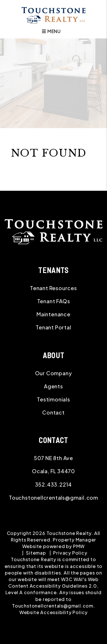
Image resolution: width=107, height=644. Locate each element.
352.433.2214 (54, 484)
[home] (53, 15)
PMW (79, 546)
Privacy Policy (70, 553)
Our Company (54, 373)
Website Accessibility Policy (53, 612)
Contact (53, 412)
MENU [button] (51, 31)
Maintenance (53, 314)
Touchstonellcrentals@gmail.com (53, 498)
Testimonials (53, 399)
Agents (53, 386)
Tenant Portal (53, 327)
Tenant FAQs (54, 301)
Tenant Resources (53, 288)
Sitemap (36, 553)
